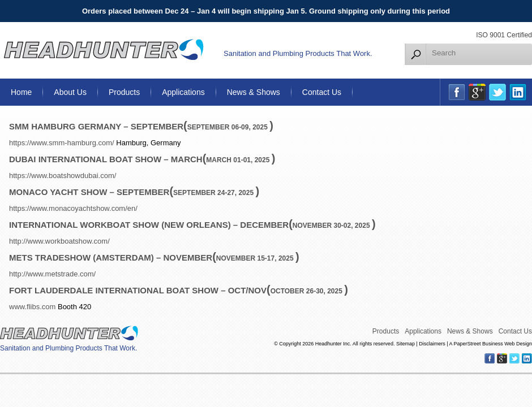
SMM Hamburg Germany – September (96, 126)
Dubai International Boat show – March (106, 159)
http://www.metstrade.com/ (52, 274)
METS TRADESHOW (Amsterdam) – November (111, 257)
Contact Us (322, 92)
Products (124, 92)
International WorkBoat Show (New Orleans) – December (149, 225)
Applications (183, 92)
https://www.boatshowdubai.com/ (63, 176)
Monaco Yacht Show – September (89, 192)
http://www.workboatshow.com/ (59, 241)
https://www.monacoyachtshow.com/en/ (73, 208)
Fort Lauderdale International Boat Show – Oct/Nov (138, 290)
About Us (70, 92)
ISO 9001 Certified (504, 35)
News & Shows (254, 92)
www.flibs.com (32, 307)
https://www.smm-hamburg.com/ (62, 143)
